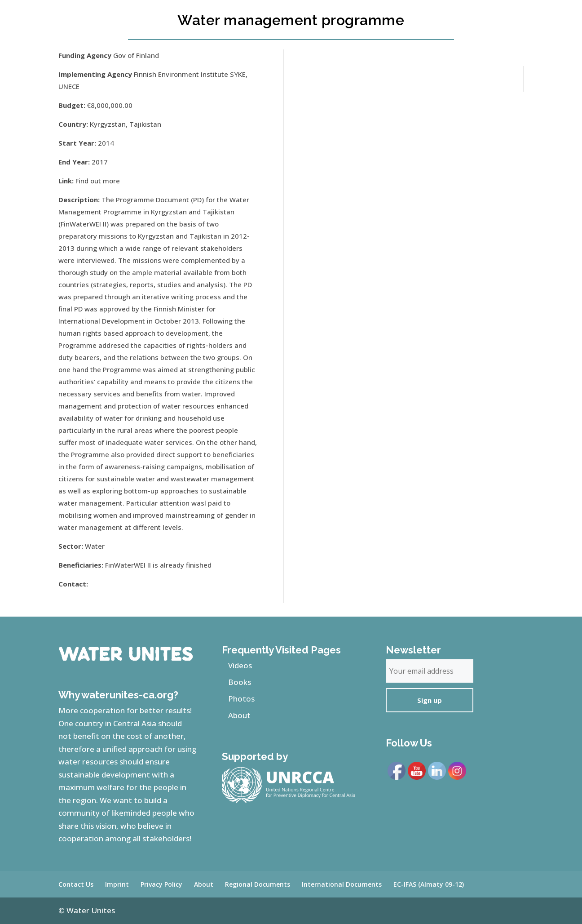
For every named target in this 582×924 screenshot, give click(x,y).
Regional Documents (258, 884)
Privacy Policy (161, 884)
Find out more (98, 181)
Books (240, 682)
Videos (240, 665)
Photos (241, 699)
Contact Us (76, 884)
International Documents (342, 884)
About (239, 715)
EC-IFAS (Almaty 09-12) (429, 884)
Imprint (117, 884)
